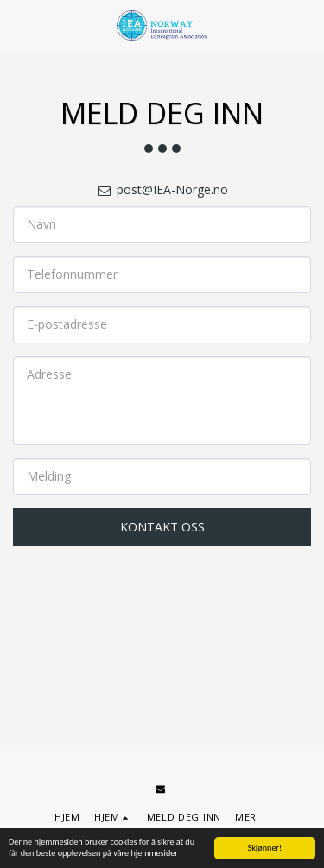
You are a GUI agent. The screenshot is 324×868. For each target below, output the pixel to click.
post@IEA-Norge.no (162, 189)
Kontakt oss (162, 527)
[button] (19, 25)
